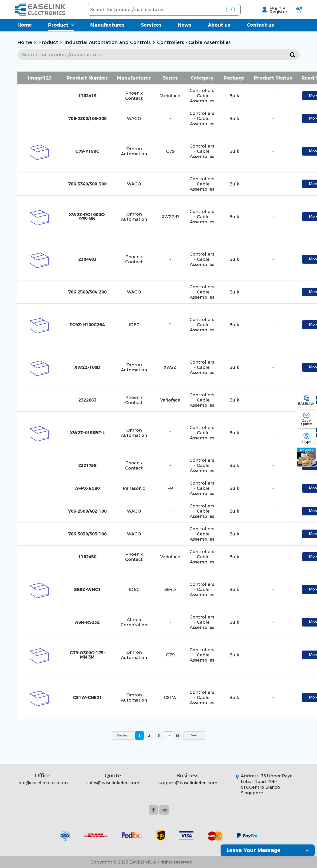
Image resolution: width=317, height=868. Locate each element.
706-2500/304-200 (87, 292)
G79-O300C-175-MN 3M (87, 655)
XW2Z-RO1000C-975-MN (87, 217)
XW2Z (170, 367)
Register (275, 14)
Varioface (170, 96)
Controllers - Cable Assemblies (194, 42)
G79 (170, 151)
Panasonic (134, 488)
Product (61, 29)
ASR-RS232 (87, 622)
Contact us (260, 29)
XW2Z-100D (87, 367)
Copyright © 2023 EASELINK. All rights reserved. (142, 862)
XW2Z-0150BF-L (87, 433)
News (185, 29)
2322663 (87, 400)
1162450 (87, 557)
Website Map (212, 862)
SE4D (170, 590)
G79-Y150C (87, 151)
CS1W (170, 698)
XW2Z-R (170, 217)
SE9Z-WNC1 (87, 590)
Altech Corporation (134, 622)
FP (170, 488)
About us (219, 29)
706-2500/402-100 (87, 511)
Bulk (234, 96)
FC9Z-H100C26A (87, 325)
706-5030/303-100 (87, 534)
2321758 (87, 466)
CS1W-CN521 (87, 698)
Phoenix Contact (134, 96)
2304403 (87, 259)
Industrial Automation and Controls (108, 42)
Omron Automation (134, 151)
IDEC (134, 325)
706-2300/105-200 (87, 119)
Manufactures (107, 29)
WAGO (134, 119)
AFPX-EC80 (87, 488)
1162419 (87, 96)
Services (151, 29)
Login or (275, 10)
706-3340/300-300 (87, 184)
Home (25, 29)
